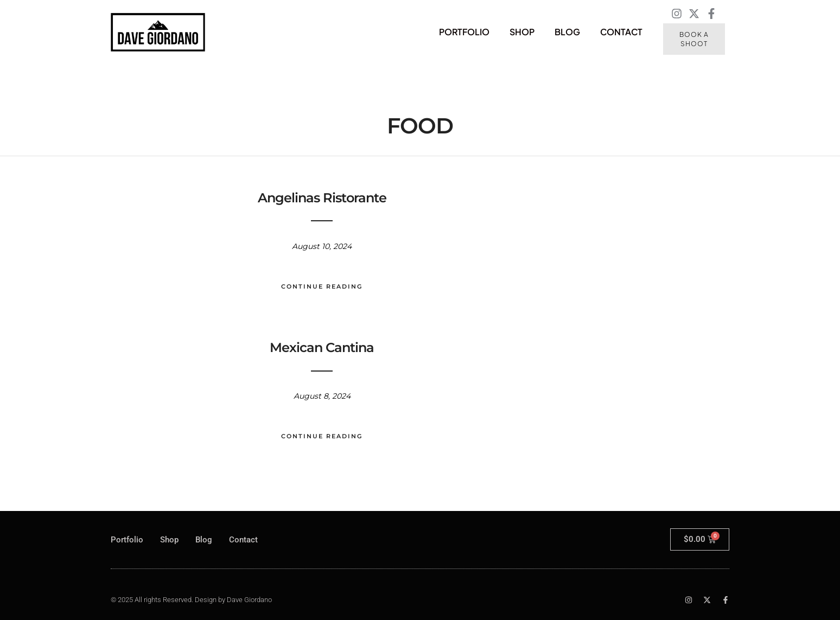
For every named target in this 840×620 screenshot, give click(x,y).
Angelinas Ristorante (322, 198)
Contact (621, 32)
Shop (522, 32)
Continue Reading (322, 286)
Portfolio (464, 32)
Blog (567, 32)
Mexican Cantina (322, 347)
